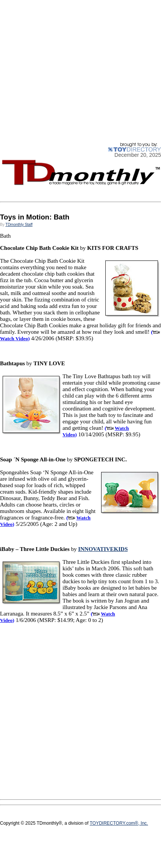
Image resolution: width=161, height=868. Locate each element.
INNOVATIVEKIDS (103, 549)
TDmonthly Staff (19, 225)
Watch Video (14, 339)
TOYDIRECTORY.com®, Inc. (119, 823)
